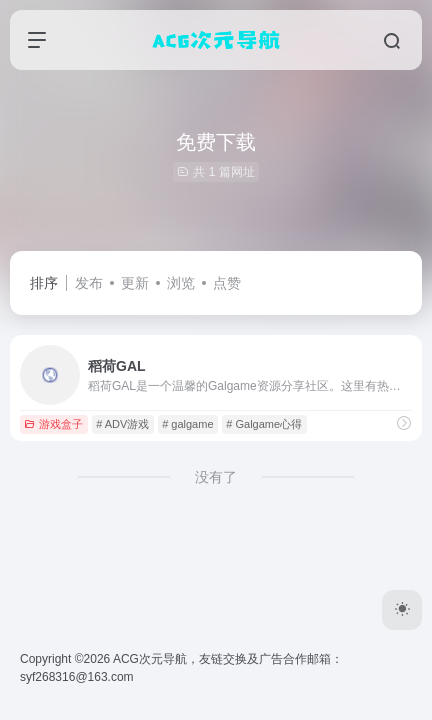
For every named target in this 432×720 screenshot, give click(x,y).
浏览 (181, 283)
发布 (89, 283)
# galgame (187, 424)
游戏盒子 (53, 424)
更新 (135, 283)
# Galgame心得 (264, 424)
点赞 (227, 283)
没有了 (216, 477)
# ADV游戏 (122, 424)
